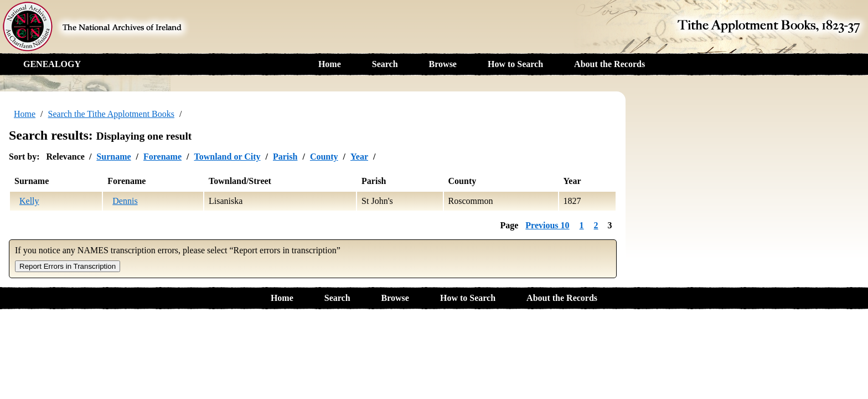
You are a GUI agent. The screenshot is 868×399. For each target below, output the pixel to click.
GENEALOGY (52, 64)
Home (330, 64)
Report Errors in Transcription (68, 266)
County (324, 157)
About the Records (609, 64)
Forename (162, 157)
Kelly (29, 201)
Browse (443, 64)
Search (385, 64)
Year (359, 157)
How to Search (515, 64)
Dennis (125, 201)
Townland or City (227, 157)
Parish (285, 157)
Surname (113, 157)
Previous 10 (547, 225)
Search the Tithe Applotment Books (111, 114)
